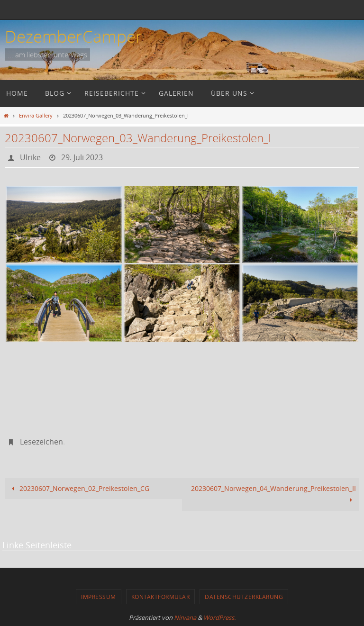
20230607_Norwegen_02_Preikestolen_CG (79, 488)
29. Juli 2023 (82, 157)
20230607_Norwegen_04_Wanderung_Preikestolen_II (273, 494)
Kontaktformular (161, 597)
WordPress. (219, 617)
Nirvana (185, 617)
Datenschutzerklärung (244, 597)
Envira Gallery (36, 115)
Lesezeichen (41, 442)
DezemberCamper (73, 36)
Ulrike (30, 157)
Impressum (99, 597)
